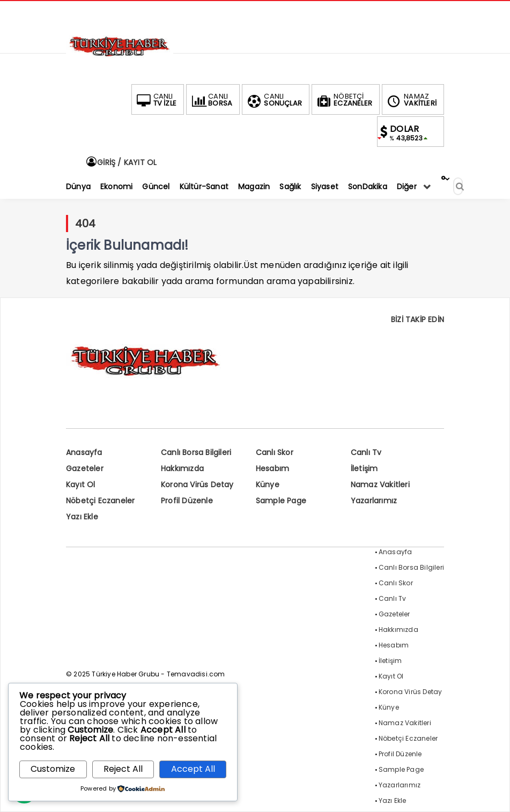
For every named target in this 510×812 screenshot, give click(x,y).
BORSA (211, 100)
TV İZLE (156, 100)
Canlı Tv (366, 452)
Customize (53, 769)
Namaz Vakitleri (380, 485)
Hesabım (272, 468)
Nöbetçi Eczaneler (100, 501)
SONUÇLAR (274, 100)
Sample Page (281, 501)
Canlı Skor (275, 452)
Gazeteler (85, 468)
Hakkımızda (182, 468)
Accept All (193, 769)
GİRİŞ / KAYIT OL (121, 162)
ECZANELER (343, 100)
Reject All (123, 769)
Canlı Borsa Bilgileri (196, 452)
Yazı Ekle (82, 517)
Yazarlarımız (374, 501)
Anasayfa (84, 452)
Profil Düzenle (187, 501)
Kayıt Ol (81, 485)
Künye (268, 485)
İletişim (364, 468)
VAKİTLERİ (411, 100)
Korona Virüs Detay (197, 485)
